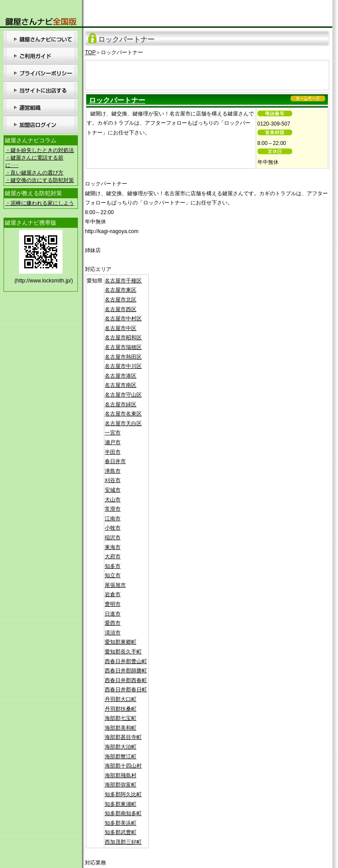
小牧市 (113, 528)
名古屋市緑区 (121, 404)
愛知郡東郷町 (121, 642)
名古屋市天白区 (123, 423)
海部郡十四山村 (123, 766)
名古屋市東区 (121, 290)
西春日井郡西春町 (126, 680)
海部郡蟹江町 (121, 757)
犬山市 (113, 500)
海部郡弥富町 (121, 785)
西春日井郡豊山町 (126, 661)
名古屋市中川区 (123, 366)
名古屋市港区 (121, 376)
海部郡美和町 (121, 728)
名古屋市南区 (121, 385)
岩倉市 (113, 594)
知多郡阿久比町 (123, 794)
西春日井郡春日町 (126, 690)
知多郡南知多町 (123, 813)
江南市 (113, 519)
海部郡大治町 (121, 747)
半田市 (113, 452)
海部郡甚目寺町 (123, 737)
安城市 (113, 490)
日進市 (113, 614)
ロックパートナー (117, 100)
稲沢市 (113, 538)
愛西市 (113, 623)
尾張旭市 (115, 585)
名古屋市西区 (121, 309)
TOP (90, 52)
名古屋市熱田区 (123, 357)
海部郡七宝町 (121, 718)
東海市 (113, 547)
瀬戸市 (113, 442)
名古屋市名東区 (123, 414)
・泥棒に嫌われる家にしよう (40, 203)
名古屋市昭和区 (123, 338)
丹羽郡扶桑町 (121, 709)
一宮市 (113, 433)
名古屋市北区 (121, 300)
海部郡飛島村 (121, 775)
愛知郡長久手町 (123, 652)
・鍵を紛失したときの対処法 (40, 150)
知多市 (113, 566)
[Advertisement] (207, 74)
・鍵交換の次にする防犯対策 (40, 180)
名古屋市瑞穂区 (123, 347)
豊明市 (113, 604)
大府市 (113, 556)
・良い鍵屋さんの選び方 (34, 173)
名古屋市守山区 (123, 395)
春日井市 (115, 461)
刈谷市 (113, 480)
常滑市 (113, 509)
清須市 (113, 633)
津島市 (113, 471)
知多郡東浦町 (121, 804)
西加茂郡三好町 (123, 842)
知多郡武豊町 (121, 832)
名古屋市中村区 (123, 319)
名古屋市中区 (121, 328)
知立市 (113, 575)
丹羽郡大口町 (121, 699)
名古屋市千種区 (123, 281)
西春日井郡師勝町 (126, 671)
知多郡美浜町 (121, 823)
